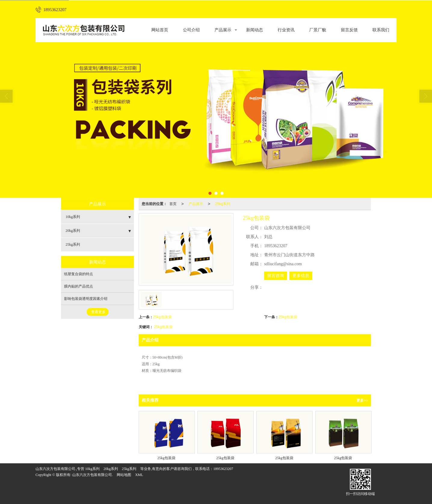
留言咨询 (276, 276)
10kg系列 (73, 217)
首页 (173, 204)
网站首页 (160, 30)
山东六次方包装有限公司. (93, 475)
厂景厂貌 (318, 30)
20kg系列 (73, 231)
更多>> (362, 400)
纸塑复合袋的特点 (79, 274)
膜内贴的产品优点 (79, 286)
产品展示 (223, 30)
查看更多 (98, 312)
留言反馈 (349, 30)
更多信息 (301, 276)
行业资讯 (286, 30)
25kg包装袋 (162, 317)
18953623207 (223, 469)
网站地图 (124, 475)
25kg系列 (223, 204)
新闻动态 (255, 30)
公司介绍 (191, 30)
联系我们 (381, 30)
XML (139, 475)
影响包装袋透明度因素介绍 (86, 299)
